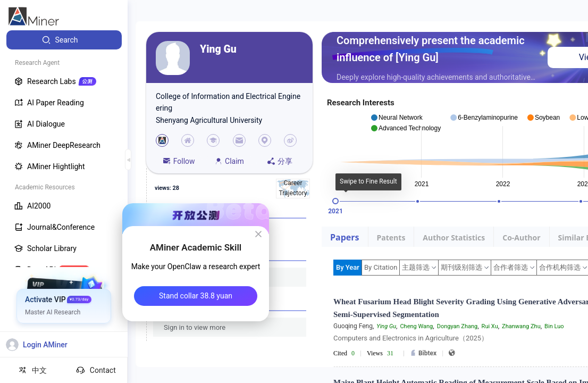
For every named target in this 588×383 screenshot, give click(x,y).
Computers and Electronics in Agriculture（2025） (411, 338)
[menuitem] (64, 40)
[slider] (335, 201)
